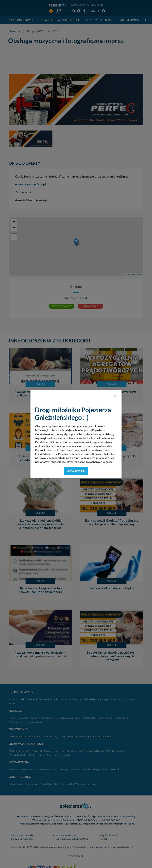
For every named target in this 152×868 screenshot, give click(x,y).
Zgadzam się (76, 471)
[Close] (115, 396)
